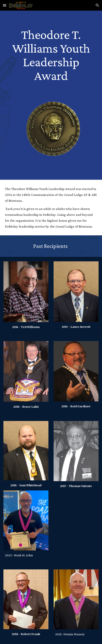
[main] (51, 55)
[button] (5, 5)
